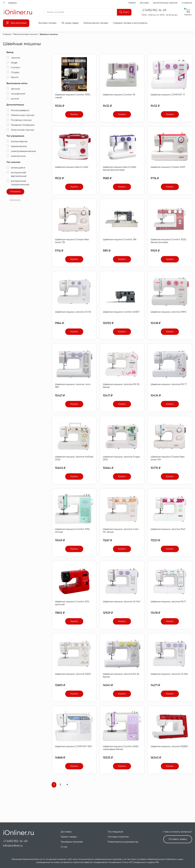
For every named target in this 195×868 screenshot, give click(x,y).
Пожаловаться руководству (123, 842)
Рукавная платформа (23, 125)
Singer (14, 63)
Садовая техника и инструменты (130, 23)
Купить (74, 114)
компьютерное (19, 142)
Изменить (12, 3)
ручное (15, 99)
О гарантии (187, 3)
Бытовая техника (48, 23)
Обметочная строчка (23, 115)
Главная (132, 3)
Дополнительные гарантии (165, 3)
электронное (18, 156)
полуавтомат (18, 94)
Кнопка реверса (20, 110)
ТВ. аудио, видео (70, 23)
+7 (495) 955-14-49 (15, 841)
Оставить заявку (178, 839)
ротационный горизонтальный (20, 183)
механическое (19, 146)
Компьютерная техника (96, 23)
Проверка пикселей (72, 842)
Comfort (16, 68)
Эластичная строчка (22, 130)
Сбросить (15, 200)
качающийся (18, 168)
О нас (64, 847)
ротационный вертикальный (19, 174)
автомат (16, 89)
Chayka (15, 73)
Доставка (144, 3)
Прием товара (69, 837)
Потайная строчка (21, 120)
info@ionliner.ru (13, 846)
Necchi (15, 77)
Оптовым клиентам (118, 837)
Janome (15, 58)
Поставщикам (115, 832)
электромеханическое (23, 151)
